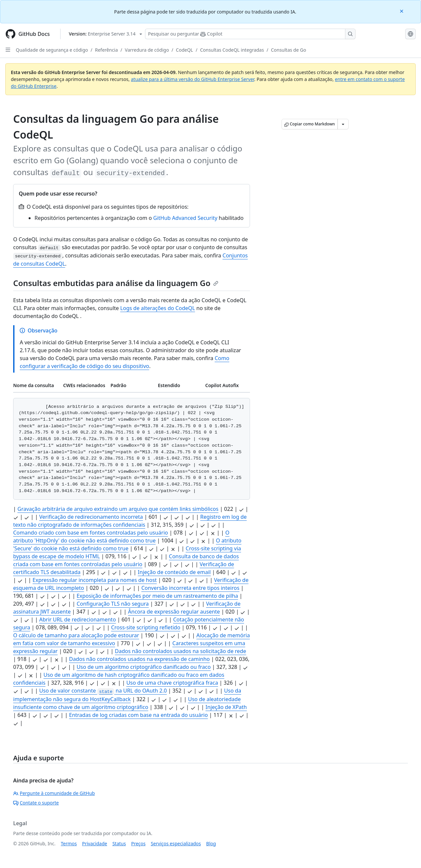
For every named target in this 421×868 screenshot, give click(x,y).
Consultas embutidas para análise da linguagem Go (116, 283)
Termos (69, 843)
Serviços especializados (176, 843)
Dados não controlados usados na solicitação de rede (180, 651)
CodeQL (185, 50)
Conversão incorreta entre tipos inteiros (190, 588)
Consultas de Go (289, 50)
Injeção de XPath (226, 707)
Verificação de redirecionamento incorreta (91, 517)
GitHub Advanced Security (185, 218)
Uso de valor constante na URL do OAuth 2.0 (103, 691)
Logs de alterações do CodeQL (158, 308)
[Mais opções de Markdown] (343, 124)
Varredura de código (147, 50)
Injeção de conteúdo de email (174, 572)
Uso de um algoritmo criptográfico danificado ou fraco (144, 667)
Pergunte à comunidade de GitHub (54, 793)
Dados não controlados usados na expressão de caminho (139, 659)
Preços (138, 843)
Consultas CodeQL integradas (232, 50)
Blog (211, 843)
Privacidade (95, 843)
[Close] (402, 11)
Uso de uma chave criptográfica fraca (172, 683)
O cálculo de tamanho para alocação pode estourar (76, 635)
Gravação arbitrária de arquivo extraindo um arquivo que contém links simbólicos (118, 509)
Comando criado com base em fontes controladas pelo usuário (91, 533)
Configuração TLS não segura (113, 604)
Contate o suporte (36, 803)
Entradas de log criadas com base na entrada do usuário (138, 715)
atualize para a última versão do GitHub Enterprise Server (193, 79)
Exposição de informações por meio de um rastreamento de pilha (157, 596)
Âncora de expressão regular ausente (174, 612)
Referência (107, 50)
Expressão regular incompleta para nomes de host (95, 580)
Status (119, 843)
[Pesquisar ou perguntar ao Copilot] (250, 34)
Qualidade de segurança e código (52, 50)
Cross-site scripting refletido (146, 627)
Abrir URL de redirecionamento (77, 619)
